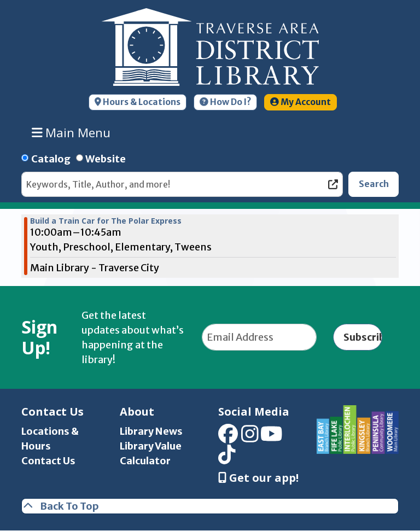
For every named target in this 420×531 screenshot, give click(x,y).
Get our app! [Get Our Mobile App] (258, 478)
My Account (301, 102)
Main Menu (71, 132)
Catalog (51, 159)
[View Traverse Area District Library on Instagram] (250, 437)
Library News (151, 431)
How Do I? (225, 102)
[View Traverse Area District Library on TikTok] (227, 459)
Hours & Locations (138, 102)
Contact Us (48, 461)
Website (106, 159)
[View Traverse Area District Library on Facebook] (228, 437)
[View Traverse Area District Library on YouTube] (272, 437)
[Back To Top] (210, 506)
